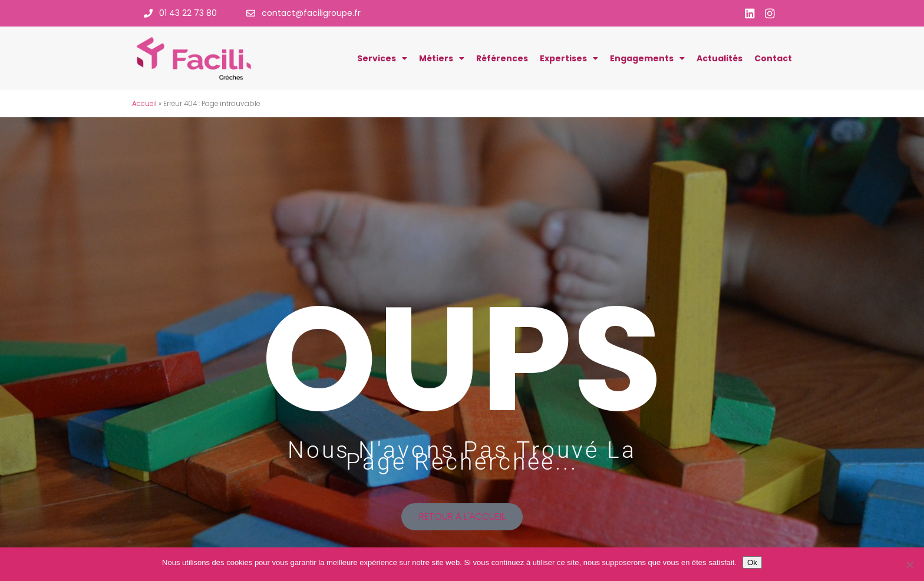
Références (502, 58)
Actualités (720, 58)
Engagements (647, 58)
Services (382, 58)
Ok (752, 562)
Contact (773, 58)
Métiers (442, 58)
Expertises (569, 58)
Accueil (144, 104)
